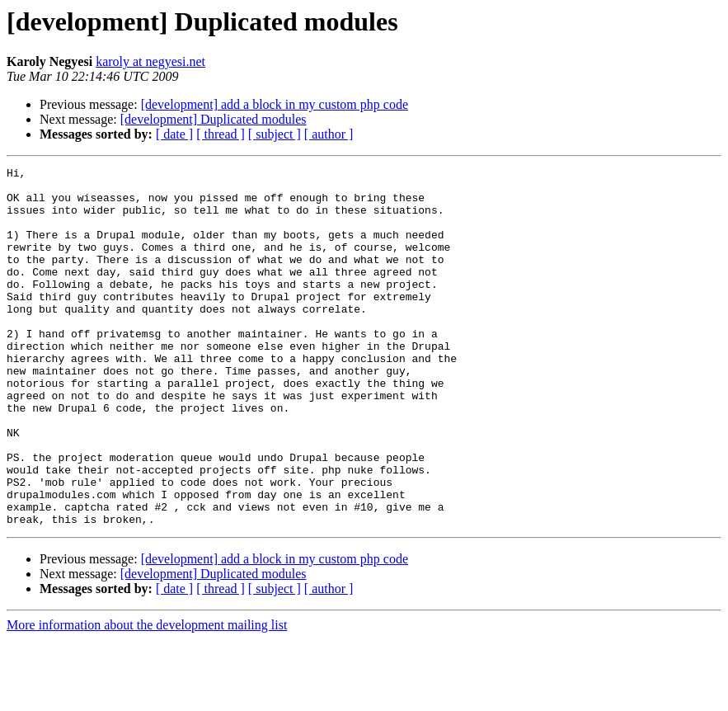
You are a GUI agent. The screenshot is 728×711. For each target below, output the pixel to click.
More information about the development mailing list (147, 697)
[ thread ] (221, 134)
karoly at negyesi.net (150, 61)
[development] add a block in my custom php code (275, 104)
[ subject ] (275, 134)
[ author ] (329, 134)
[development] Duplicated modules (214, 119)
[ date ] (174, 134)
